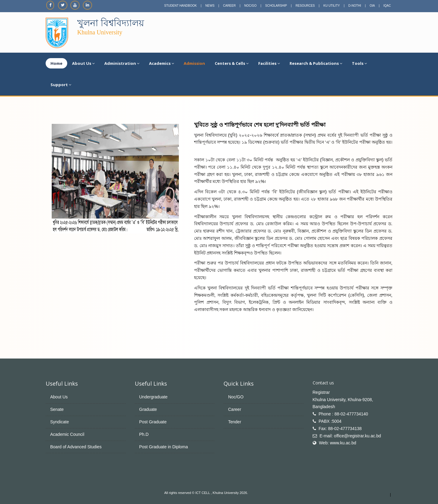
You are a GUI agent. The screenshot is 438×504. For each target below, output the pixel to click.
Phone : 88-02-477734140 (343, 414)
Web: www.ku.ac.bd (337, 443)
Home (56, 63)
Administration (122, 63)
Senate (57, 409)
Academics (162, 63)
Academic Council (67, 434)
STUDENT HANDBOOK (181, 6)
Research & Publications (316, 63)
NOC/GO (250, 6)
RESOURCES (305, 6)
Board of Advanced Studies (76, 447)
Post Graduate (153, 422)
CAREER (229, 6)
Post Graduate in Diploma (164, 447)
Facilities (269, 63)
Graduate (148, 409)
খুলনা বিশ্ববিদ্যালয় (111, 23)
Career (235, 409)
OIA (372, 6)
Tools (359, 63)
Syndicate (59, 422)
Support (61, 85)
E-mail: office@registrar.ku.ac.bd (350, 436)
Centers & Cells (232, 63)
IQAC (387, 6)
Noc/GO (236, 397)
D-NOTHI (355, 6)
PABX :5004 (330, 421)
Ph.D (144, 434)
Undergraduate (153, 397)
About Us (83, 63)
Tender (235, 422)
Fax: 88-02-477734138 (340, 429)
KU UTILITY (332, 6)
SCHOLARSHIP (276, 6)
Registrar (321, 392)
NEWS (210, 6)
